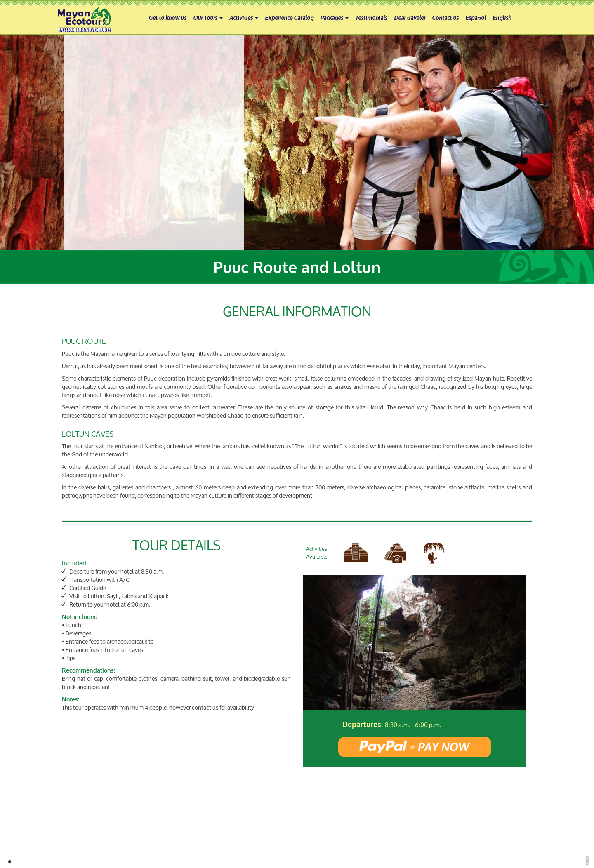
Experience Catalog (289, 17)
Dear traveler (410, 17)
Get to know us (167, 17)
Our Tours (208, 17)
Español (476, 17)
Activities (244, 17)
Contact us (445, 17)
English (502, 17)
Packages (334, 17)
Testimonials (371, 17)
